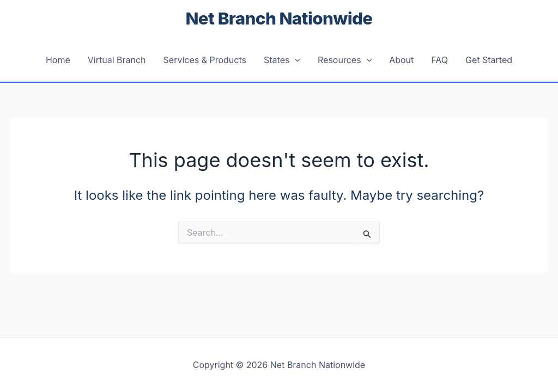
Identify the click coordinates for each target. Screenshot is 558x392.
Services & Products (205, 60)
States (282, 60)
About (401, 60)
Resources (345, 60)
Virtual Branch (117, 60)
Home (58, 60)
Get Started (489, 60)
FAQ (439, 60)
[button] (295, 60)
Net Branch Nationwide (279, 19)
